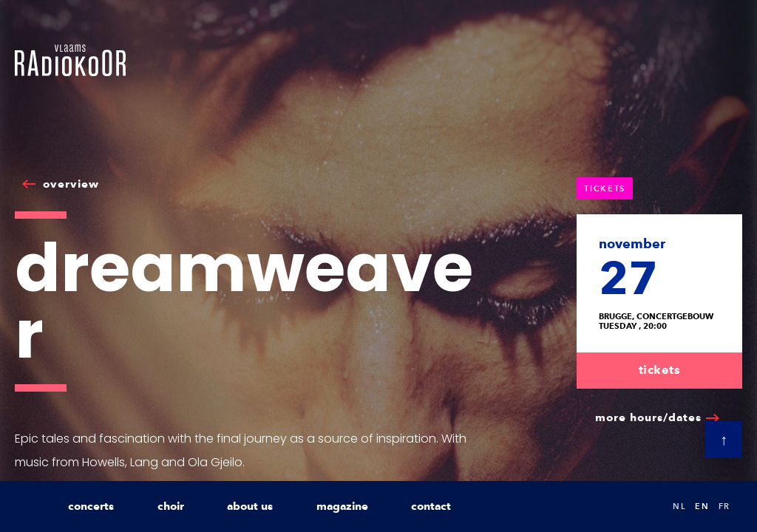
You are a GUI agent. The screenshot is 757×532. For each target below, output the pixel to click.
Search (646, 507)
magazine (342, 506)
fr (724, 506)
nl (679, 506)
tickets (660, 370)
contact (431, 506)
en (702, 506)
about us (250, 506)
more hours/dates (648, 417)
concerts (91, 506)
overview (71, 184)
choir (171, 506)
